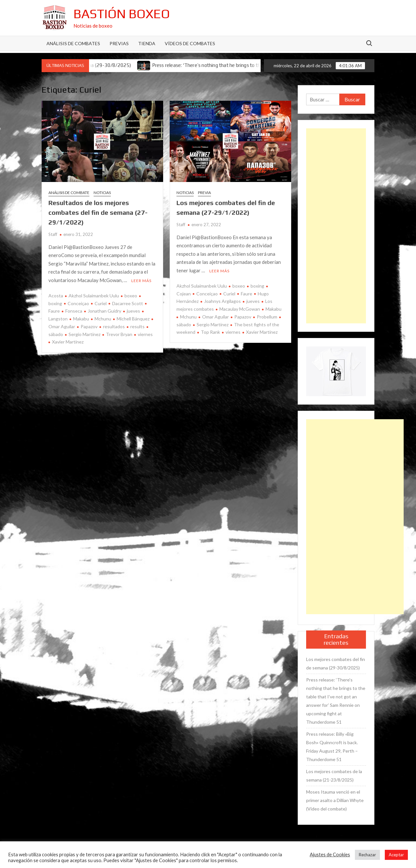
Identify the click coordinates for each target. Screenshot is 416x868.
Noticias (102, 193)
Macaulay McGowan (240, 309)
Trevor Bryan (119, 334)
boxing (257, 286)
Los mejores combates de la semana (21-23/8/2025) (334, 776)
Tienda (147, 43)
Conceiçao (78, 303)
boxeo (131, 296)
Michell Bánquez (133, 319)
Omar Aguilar (215, 317)
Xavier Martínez (68, 342)
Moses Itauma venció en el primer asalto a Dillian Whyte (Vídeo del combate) (335, 800)
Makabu (81, 319)
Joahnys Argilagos (222, 301)
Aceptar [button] (396, 855)
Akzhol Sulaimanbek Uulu (94, 296)
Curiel (101, 303)
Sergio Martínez (84, 334)
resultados (114, 326)
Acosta (56, 296)
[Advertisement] (336, 226)
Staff (53, 234)
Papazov (89, 326)
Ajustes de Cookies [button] (330, 855)
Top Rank (210, 332)
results (137, 326)
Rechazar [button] (367, 855)
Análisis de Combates (73, 43)
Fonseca (74, 311)
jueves (133, 311)
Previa (204, 193)
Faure (247, 294)
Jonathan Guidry (104, 311)
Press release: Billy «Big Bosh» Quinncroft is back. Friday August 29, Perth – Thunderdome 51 (332, 747)
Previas (119, 43)
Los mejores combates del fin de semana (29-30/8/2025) (336, 663)
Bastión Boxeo (122, 14)
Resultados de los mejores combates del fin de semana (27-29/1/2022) (98, 212)
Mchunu (103, 319)
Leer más (141, 281)
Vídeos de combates (190, 43)
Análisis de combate (69, 193)
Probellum (267, 317)
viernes (145, 334)
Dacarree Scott (128, 303)
